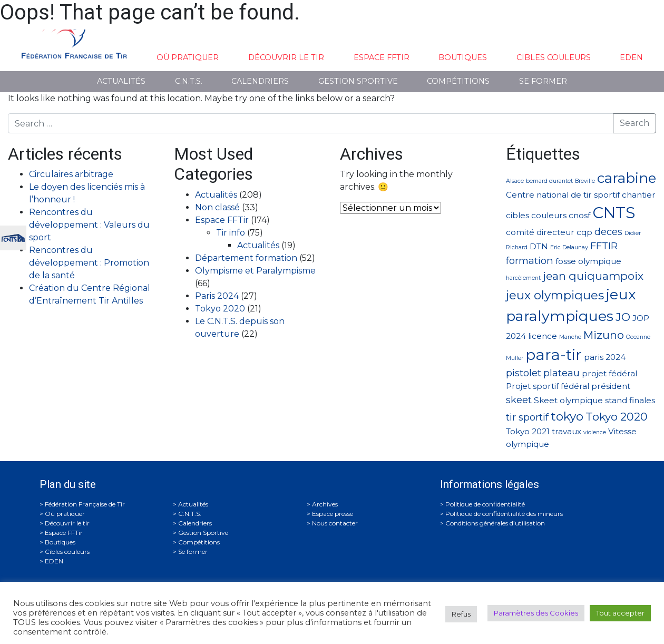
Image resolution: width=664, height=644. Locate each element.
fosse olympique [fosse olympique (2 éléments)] (588, 261)
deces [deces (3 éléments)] (608, 232)
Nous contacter (335, 523)
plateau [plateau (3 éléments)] (562, 373)
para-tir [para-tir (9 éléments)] (554, 355)
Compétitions (458, 81)
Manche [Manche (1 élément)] (570, 337)
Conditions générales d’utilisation (495, 523)
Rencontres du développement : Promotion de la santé (89, 263)
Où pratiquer (188, 57)
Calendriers (260, 81)
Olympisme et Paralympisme (255, 271)
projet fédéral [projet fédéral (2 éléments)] (609, 373)
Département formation (246, 258)
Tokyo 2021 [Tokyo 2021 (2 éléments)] (528, 431)
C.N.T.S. (189, 81)
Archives (325, 504)
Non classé (217, 207)
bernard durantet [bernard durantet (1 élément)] (549, 181)
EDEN (631, 57)
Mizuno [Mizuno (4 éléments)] (604, 335)
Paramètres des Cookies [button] (536, 613)
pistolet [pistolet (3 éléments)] (524, 373)
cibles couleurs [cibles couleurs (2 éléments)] (536, 215)
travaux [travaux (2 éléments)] (567, 431)
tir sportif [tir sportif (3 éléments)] (527, 417)
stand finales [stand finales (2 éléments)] (630, 400)
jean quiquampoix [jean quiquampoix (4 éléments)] (593, 276)
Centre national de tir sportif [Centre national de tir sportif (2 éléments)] (563, 195)
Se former (543, 81)
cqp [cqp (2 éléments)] (584, 232)
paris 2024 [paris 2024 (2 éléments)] (605, 357)
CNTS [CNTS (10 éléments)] (614, 213)
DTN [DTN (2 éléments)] (539, 246)
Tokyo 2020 (220, 309)
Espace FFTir (382, 57)
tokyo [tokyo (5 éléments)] (567, 416)
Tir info (231, 233)
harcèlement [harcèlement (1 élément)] (523, 278)
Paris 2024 (217, 296)
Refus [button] (461, 614)
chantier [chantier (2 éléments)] (639, 195)
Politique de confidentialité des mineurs (504, 514)
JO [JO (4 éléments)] (623, 317)
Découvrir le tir (286, 57)
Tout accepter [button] (620, 613)
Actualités (121, 81)
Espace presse (333, 514)
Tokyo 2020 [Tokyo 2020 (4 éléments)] (617, 417)
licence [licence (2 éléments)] (543, 336)
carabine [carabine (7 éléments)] (627, 178)
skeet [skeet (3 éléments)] (519, 400)
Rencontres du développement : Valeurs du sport (89, 225)
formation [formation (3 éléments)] (530, 261)
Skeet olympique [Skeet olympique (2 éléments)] (568, 400)
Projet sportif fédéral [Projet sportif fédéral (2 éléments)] (548, 386)
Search (634, 123)
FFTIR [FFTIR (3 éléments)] (604, 246)
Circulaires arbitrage (71, 174)
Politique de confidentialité (485, 504)
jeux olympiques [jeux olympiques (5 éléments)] (555, 295)
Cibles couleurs (554, 57)
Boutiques (463, 57)
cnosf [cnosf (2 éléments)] (579, 215)
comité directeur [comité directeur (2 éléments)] (540, 232)
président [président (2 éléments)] (611, 386)
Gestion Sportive (358, 81)
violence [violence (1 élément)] (595, 432)
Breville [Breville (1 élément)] (585, 181)
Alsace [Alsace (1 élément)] (515, 181)
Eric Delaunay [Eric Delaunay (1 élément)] (569, 247)
